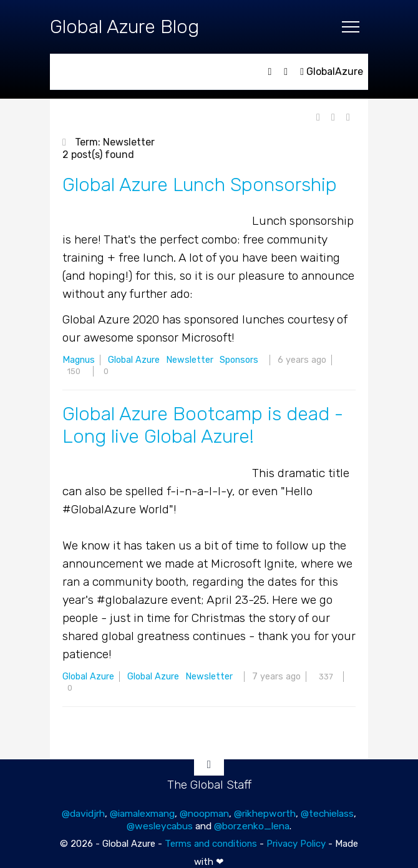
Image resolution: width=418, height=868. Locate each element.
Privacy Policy (296, 844)
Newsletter (190, 360)
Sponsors (239, 360)
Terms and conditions (211, 844)
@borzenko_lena (252, 826)
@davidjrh (83, 813)
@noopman (204, 813)
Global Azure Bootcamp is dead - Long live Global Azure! (203, 425)
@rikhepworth (265, 813)
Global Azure (134, 360)
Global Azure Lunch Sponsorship (200, 185)
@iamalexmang (142, 813)
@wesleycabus (160, 826)
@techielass (327, 813)
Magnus (79, 360)
